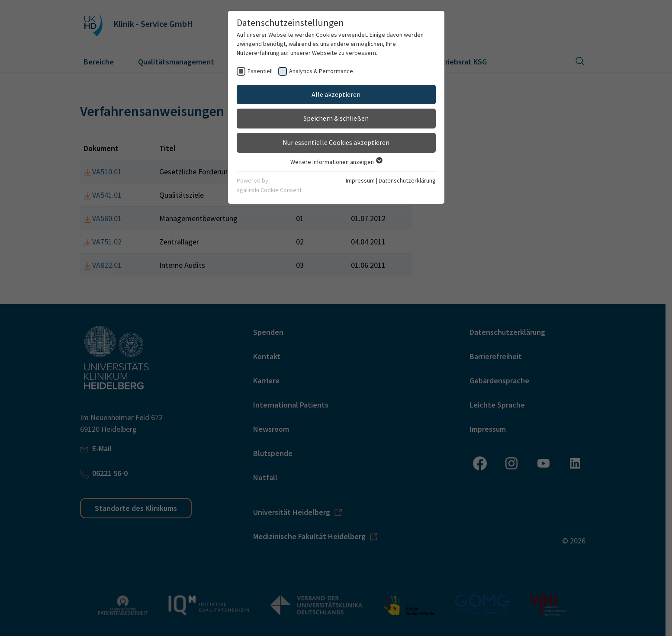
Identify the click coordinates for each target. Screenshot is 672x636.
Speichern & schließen (336, 118)
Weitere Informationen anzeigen (336, 162)
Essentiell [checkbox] (260, 71)
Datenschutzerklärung (407, 180)
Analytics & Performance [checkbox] (321, 71)
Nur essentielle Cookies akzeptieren (336, 142)
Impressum (360, 180)
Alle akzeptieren (336, 94)
